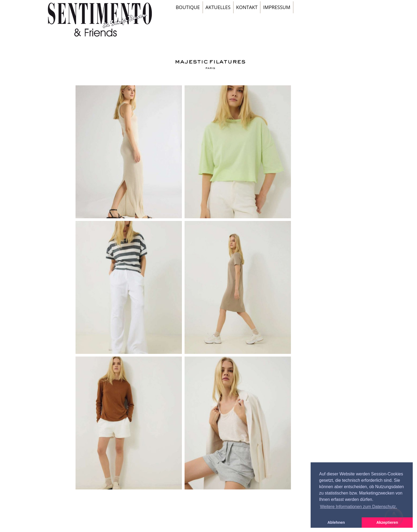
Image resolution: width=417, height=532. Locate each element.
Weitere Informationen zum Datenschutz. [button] (358, 507)
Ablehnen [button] (336, 522)
